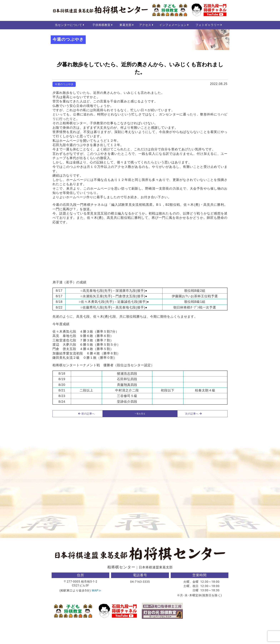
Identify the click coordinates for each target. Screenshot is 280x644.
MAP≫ (97, 611)
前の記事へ (70, 433)
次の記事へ (210, 433)
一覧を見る (140, 433)
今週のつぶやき (64, 85)
